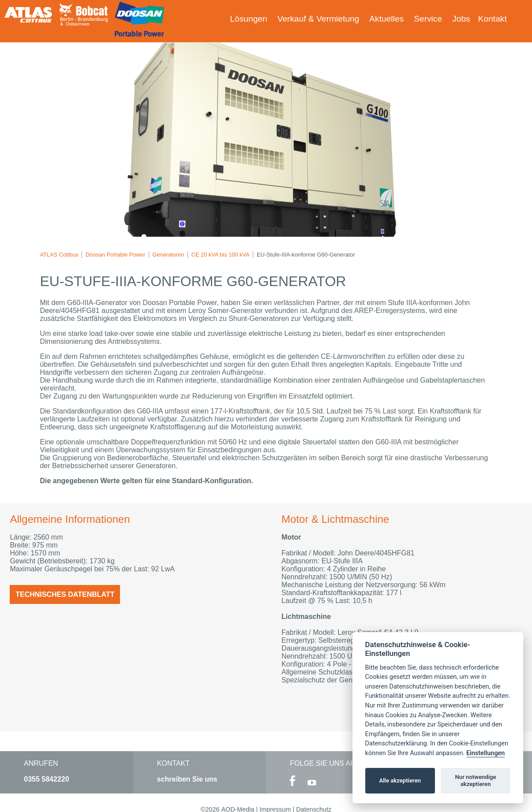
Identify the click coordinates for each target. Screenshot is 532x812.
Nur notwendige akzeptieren (476, 780)
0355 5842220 (46, 779)
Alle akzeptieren (400, 780)
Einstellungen (485, 753)
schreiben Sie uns (187, 779)
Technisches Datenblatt (65, 594)
